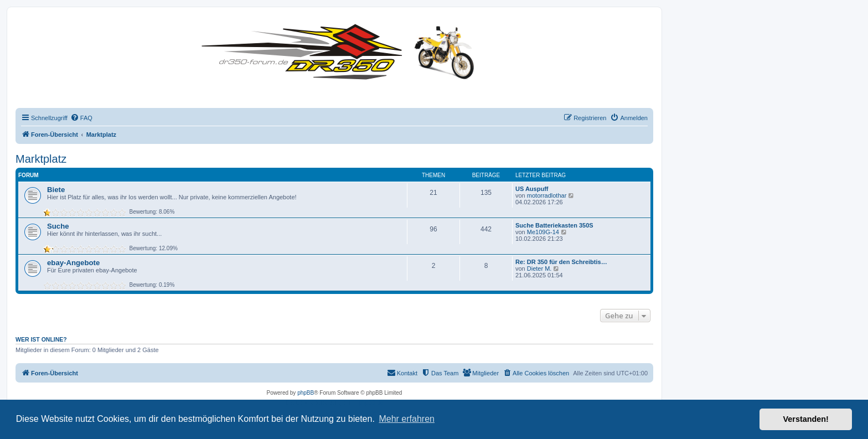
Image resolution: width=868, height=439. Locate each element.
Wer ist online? (41, 339)
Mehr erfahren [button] (407, 419)
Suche (58, 226)
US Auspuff (532, 189)
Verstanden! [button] (806, 419)
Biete (56, 190)
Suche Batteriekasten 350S (554, 225)
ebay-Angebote (73, 263)
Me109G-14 (543, 232)
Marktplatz (41, 159)
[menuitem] (81, 118)
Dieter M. (539, 268)
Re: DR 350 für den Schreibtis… (561, 262)
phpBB (306, 393)
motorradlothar (547, 195)
